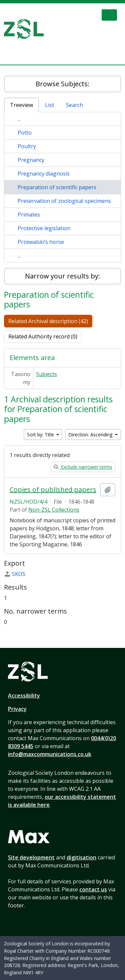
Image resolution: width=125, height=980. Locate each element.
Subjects (46, 374)
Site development (31, 857)
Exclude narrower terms (83, 467)
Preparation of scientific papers (57, 187)
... (19, 119)
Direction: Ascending (91, 435)
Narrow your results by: (62, 276)
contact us (93, 889)
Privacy (17, 709)
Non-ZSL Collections (54, 510)
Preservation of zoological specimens (64, 201)
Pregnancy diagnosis (44, 174)
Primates (29, 215)
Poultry (27, 146)
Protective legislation (44, 228)
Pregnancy (31, 160)
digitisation (81, 857)
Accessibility (24, 696)
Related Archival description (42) (48, 321)
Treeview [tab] (21, 105)
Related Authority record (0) (43, 336)
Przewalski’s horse (41, 242)
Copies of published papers (53, 490)
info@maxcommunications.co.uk (50, 754)
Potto (25, 133)
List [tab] (49, 105)
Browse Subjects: (62, 84)
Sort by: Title (41, 435)
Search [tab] (74, 105)
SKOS (15, 574)
